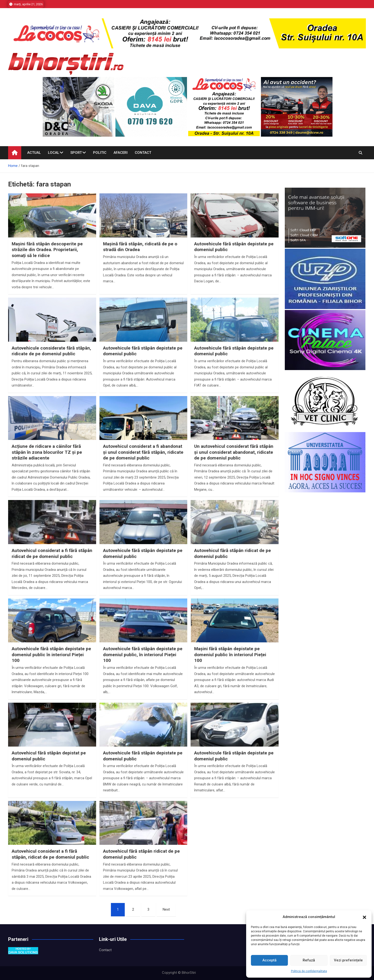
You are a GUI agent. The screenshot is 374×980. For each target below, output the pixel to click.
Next (166, 909)
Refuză (309, 960)
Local (54, 153)
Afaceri (121, 153)
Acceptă (269, 960)
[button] (364, 917)
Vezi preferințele (348, 960)
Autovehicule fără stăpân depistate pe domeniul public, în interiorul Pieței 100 (143, 655)
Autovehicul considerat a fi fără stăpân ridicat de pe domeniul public (52, 553)
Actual (34, 153)
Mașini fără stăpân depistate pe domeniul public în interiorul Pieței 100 (230, 655)
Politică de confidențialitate (309, 971)
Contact (143, 153)
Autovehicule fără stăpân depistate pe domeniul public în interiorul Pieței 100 (51, 655)
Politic (100, 153)
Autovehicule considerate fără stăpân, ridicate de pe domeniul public (51, 351)
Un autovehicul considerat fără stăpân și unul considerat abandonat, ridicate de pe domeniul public (234, 452)
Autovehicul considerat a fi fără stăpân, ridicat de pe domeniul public (50, 854)
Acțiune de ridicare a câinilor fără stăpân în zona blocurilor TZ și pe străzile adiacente (47, 452)
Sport (76, 153)
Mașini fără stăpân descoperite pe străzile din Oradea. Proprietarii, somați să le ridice (47, 250)
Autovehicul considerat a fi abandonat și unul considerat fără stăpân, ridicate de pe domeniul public (143, 452)
